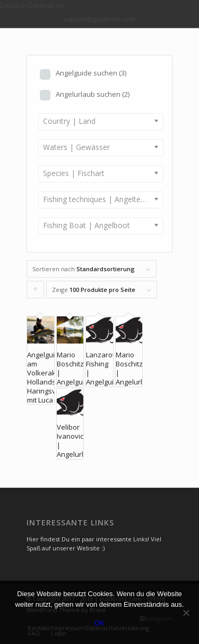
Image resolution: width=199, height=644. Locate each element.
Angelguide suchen (91, 73)
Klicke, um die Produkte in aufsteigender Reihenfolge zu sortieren (36, 292)
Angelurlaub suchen (93, 94)
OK (99, 623)
